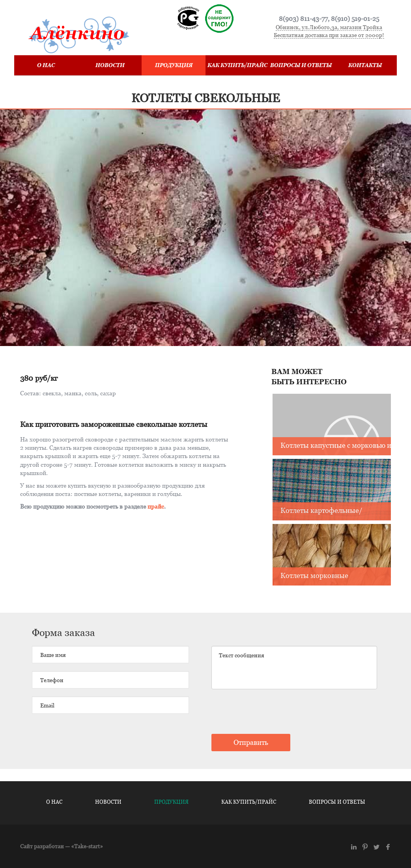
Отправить (251, 742)
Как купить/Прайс (237, 65)
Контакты (365, 65)
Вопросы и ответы (301, 65)
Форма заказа (64, 632)
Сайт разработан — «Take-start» (62, 846)
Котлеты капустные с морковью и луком (336, 446)
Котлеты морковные (314, 575)
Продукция (174, 65)
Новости (110, 65)
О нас (46, 65)
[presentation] (271, 713)
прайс (156, 506)
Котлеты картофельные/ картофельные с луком (321, 511)
